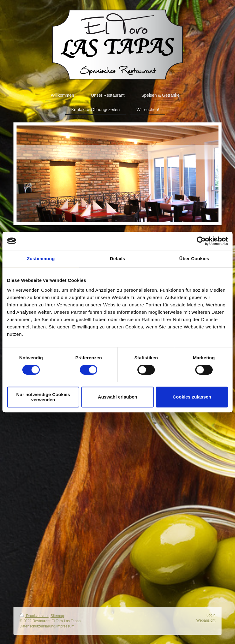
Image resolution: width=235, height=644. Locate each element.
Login (211, 615)
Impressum (65, 626)
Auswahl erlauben (117, 397)
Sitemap (57, 616)
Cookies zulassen (192, 397)
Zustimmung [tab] (41, 258)
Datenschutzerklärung (37, 626)
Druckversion (34, 616)
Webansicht (206, 620)
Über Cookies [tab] (194, 258)
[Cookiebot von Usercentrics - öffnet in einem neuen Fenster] (201, 241)
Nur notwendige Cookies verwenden (43, 397)
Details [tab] (117, 258)
